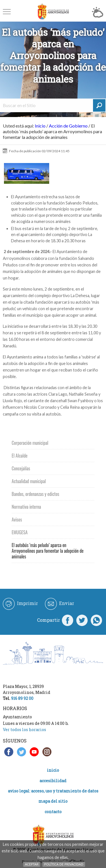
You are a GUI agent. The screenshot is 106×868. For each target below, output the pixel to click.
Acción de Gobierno (68, 126)
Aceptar (32, 864)
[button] (7, 12)
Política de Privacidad (64, 864)
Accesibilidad (53, 781)
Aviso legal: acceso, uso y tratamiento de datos (53, 791)
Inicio (40, 126)
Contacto (53, 812)
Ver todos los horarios (24, 730)
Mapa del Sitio (53, 801)
